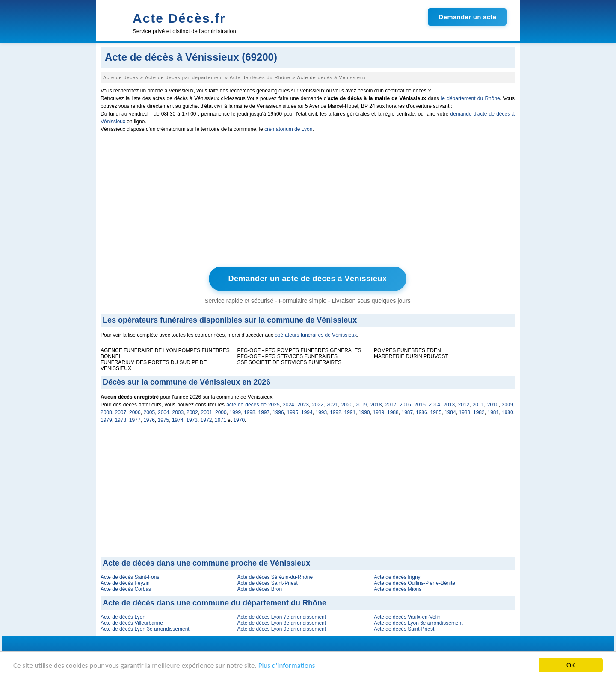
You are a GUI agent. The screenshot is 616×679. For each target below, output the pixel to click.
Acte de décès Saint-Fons (130, 577)
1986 (422, 412)
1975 (164, 420)
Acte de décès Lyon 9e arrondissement (281, 629)
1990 (364, 412)
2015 (420, 405)
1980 (508, 412)
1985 (436, 412)
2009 (508, 405)
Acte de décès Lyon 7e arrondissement (281, 617)
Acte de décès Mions (398, 589)
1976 (149, 420)
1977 (135, 420)
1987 (407, 412)
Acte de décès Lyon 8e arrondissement (281, 623)
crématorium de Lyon (288, 129)
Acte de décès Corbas (126, 589)
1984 (450, 412)
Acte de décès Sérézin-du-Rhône (275, 577)
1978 (120, 420)
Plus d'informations (287, 666)
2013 (449, 405)
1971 (221, 420)
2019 (362, 405)
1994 (307, 412)
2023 (303, 405)
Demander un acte (467, 17)
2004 (164, 412)
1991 (350, 412)
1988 (393, 412)
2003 (178, 412)
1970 (239, 420)
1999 (235, 412)
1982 (479, 412)
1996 (278, 412)
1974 (178, 420)
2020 (347, 405)
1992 (336, 412)
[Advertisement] (308, 202)
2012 (464, 405)
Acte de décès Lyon (123, 617)
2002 (192, 412)
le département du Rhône (471, 98)
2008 (106, 412)
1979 (106, 420)
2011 (478, 405)
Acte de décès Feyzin (125, 583)
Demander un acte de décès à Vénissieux (307, 279)
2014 (434, 405)
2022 (318, 405)
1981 (493, 412)
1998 (250, 412)
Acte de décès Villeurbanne (132, 623)
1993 (321, 412)
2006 (135, 412)
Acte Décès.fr (179, 18)
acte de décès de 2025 (253, 405)
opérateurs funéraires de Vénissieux (316, 335)
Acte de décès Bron (259, 589)
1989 (379, 412)
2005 (150, 412)
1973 (192, 420)
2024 (289, 405)
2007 (121, 412)
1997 (264, 412)
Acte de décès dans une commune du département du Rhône (215, 603)
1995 (293, 412)
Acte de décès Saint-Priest (267, 583)
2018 (376, 405)
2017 (391, 405)
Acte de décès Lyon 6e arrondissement (418, 623)
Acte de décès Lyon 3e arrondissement (145, 629)
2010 (493, 405)
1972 (206, 420)
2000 (221, 412)
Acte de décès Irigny (397, 577)
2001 (207, 412)
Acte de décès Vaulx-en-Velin (407, 617)
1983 (465, 412)
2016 (405, 405)
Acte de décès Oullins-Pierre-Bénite (415, 583)
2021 (332, 405)
